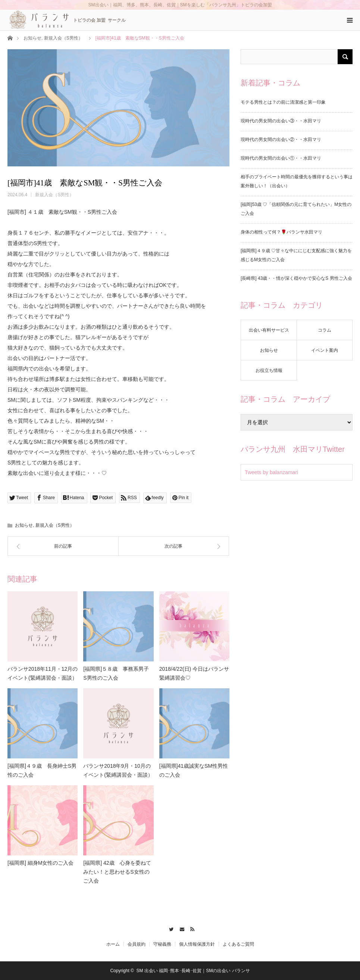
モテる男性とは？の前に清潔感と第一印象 (283, 102)
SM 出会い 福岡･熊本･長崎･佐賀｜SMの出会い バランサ (193, 971)
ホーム (113, 944)
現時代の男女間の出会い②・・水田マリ (281, 140)
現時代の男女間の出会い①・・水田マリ (281, 158)
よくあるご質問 (238, 944)
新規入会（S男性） (63, 38)
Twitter (169, 928)
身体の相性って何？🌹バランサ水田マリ (281, 232)
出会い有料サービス (269, 330)
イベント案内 (325, 350)
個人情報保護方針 (197, 944)
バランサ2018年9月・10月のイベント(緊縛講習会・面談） (118, 770)
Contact (180, 928)
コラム (325, 330)
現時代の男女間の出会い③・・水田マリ (281, 121)
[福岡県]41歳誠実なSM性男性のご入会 (194, 770)
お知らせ (32, 38)
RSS (191, 928)
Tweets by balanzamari (271, 472)
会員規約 (137, 944)
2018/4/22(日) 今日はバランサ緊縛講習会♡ (194, 673)
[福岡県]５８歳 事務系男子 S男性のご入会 (118, 673)
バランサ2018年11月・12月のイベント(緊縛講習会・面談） (43, 673)
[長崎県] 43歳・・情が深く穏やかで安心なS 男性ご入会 (296, 278)
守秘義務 (162, 944)
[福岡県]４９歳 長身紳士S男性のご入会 (42, 770)
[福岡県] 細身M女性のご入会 (40, 863)
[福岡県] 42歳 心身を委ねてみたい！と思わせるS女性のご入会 (117, 872)
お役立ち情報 (269, 370)
